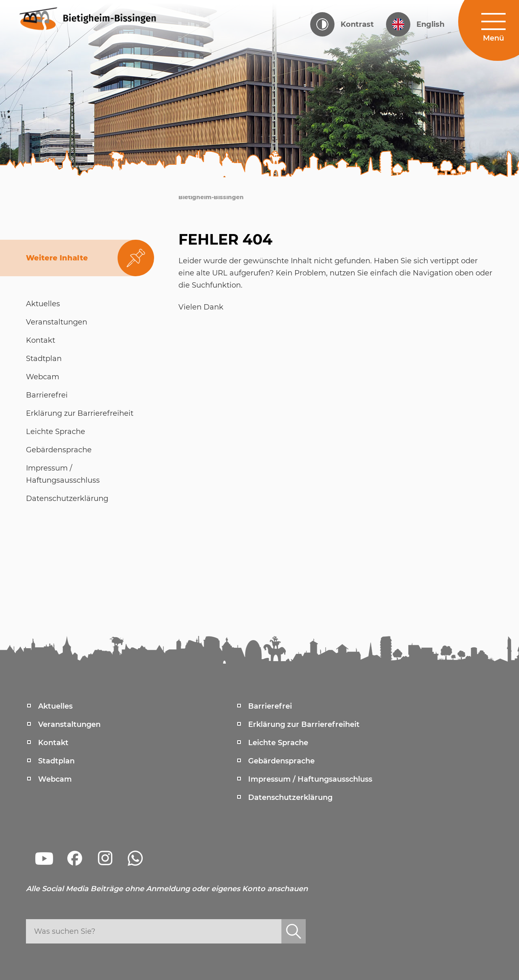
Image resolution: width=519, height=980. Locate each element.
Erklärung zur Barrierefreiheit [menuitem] (304, 724)
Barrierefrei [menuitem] (270, 706)
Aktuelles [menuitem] (55, 706)
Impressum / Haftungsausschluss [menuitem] (310, 779)
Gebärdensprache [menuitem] (281, 761)
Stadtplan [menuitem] (56, 761)
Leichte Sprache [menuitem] (278, 743)
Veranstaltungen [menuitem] (69, 724)
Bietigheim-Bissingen (211, 197)
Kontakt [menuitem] (53, 743)
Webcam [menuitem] (55, 779)
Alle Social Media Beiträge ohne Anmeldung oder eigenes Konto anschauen (167, 889)
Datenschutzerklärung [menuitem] (290, 797)
